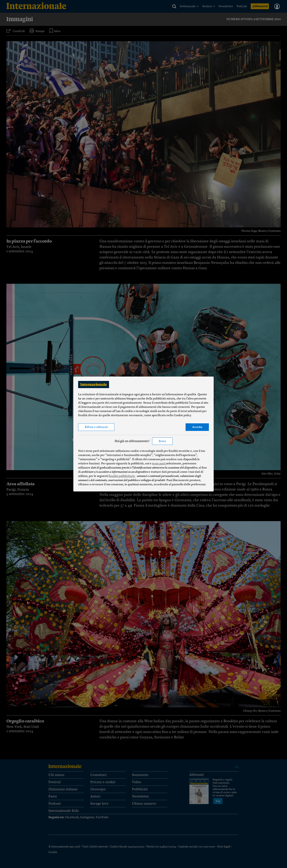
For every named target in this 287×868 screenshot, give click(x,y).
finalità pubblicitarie (122, 476)
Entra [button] (162, 441)
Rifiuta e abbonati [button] (96, 427)
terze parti (159, 464)
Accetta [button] (197, 427)
